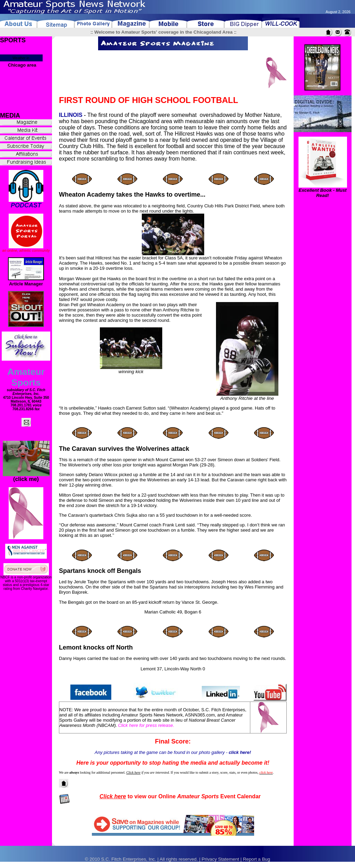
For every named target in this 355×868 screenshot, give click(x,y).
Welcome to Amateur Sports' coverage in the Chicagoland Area (163, 32)
